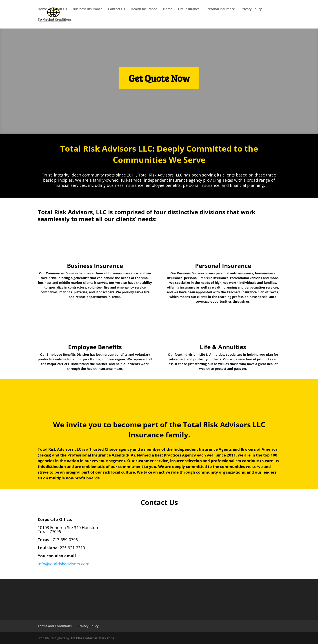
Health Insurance (144, 9)
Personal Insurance (220, 9)
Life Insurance (189, 9)
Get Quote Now (159, 78)
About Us (60, 9)
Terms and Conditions (55, 20)
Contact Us (117, 9)
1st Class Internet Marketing (92, 638)
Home (42, 9)
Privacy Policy (251, 9)
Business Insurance (88, 9)
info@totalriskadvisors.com (64, 564)
